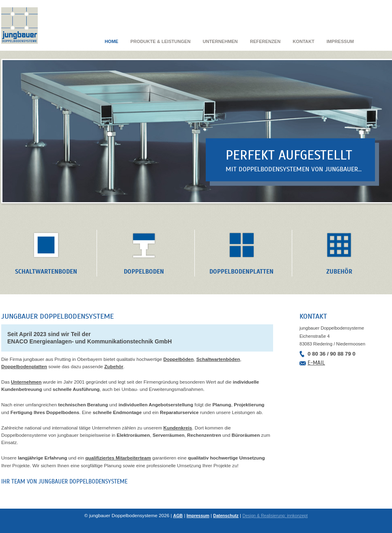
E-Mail (316, 363)
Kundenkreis (178, 428)
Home (111, 41)
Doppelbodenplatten (241, 271)
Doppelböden (179, 359)
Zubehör (339, 271)
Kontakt (303, 41)
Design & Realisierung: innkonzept (275, 516)
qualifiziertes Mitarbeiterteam (118, 458)
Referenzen (265, 41)
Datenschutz (226, 516)
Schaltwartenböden (218, 359)
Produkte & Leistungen (160, 41)
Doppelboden (144, 271)
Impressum (340, 41)
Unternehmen (220, 41)
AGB (178, 516)
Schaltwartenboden (46, 271)
